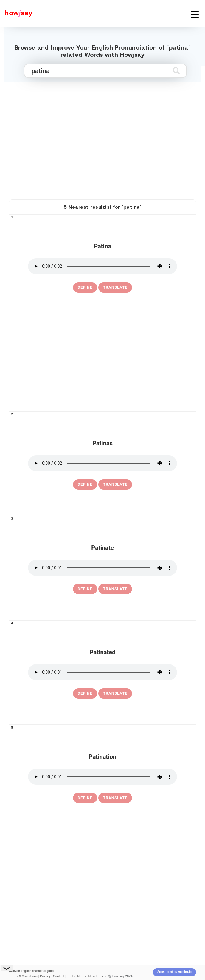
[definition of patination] (85, 798)
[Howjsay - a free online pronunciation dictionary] (16, 14)
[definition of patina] (85, 287)
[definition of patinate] (85, 589)
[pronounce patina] (102, 266)
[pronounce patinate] (102, 568)
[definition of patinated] (85, 693)
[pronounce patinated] (102, 672)
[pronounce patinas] (102, 463)
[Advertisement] (102, 147)
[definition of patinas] (85, 484)
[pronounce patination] (102, 777)
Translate (115, 287)
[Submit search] (176, 71)
